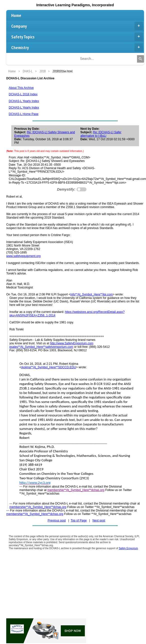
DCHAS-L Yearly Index (24, 101)
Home (16, 15)
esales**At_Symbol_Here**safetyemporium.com (41, 347)
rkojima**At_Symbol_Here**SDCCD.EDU (48, 367)
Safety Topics (77, 37)
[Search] (140, 59)
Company (77, 26)
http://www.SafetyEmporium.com (72, 343)
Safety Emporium (128, 548)
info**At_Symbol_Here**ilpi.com (92, 294)
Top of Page (79, 520)
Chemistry (77, 47)
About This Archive (21, 88)
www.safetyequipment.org (23, 256)
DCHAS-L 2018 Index (23, 94)
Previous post (57, 520)
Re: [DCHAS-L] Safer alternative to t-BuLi (101, 134)
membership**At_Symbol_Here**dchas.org (76, 490)
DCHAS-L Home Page (24, 114)
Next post (99, 520)
